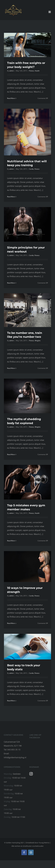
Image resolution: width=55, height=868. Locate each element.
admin (12, 71)
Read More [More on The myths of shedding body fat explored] (11, 454)
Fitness (32, 71)
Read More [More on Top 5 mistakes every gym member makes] (11, 541)
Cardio (31, 169)
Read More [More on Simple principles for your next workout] (11, 283)
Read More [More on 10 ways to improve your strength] (11, 623)
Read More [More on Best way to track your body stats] (11, 701)
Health (37, 71)
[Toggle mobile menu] (50, 12)
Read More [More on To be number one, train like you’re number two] (11, 368)
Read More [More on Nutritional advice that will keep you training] (11, 197)
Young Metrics (44, 843)
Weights (38, 341)
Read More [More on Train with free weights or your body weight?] (11, 98)
